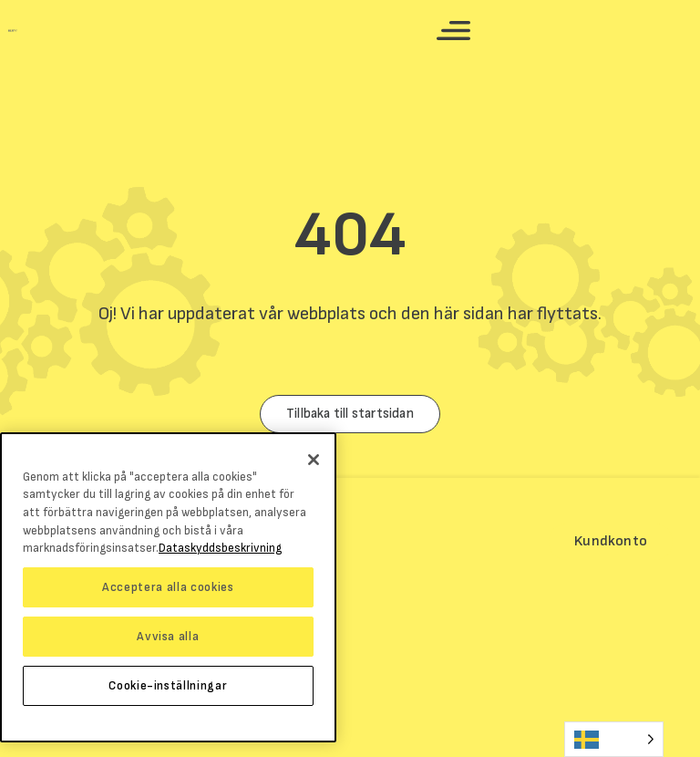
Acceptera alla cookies (168, 587)
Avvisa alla (168, 637)
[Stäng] (314, 460)
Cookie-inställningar (168, 686)
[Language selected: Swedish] (614, 739)
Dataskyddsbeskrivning (220, 548)
